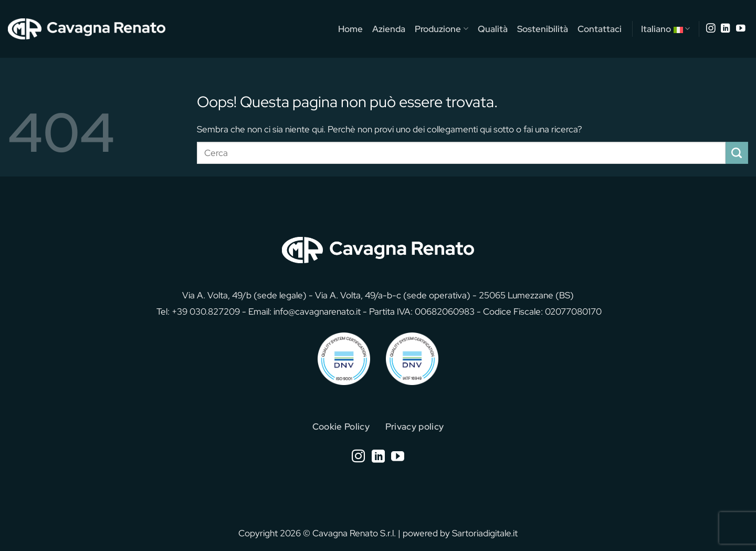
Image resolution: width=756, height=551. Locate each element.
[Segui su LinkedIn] (726, 29)
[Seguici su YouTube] (741, 29)
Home (350, 29)
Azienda (389, 29)
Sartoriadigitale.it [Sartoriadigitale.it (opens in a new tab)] (485, 533)
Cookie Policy (341, 426)
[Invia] (737, 153)
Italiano (665, 29)
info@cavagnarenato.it (317, 311)
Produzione (441, 29)
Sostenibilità (543, 29)
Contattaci (600, 29)
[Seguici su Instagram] (711, 29)
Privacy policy (415, 426)
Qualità (493, 29)
